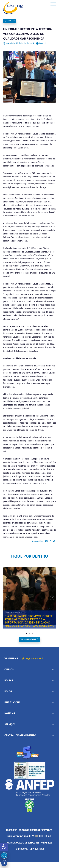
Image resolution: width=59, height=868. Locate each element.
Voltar (10, 21)
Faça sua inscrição (33, 659)
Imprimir (41, 43)
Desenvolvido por (30, 837)
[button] (4, 847)
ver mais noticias (28, 639)
